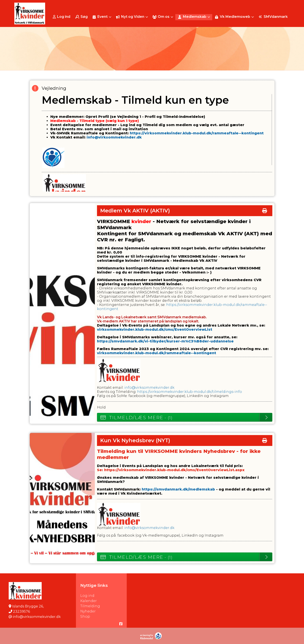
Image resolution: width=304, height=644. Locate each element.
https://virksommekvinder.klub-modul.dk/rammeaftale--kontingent (197, 133)
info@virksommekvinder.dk (114, 137)
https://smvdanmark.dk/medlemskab (178, 489)
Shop (85, 616)
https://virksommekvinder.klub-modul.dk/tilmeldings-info (190, 392)
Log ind (62, 17)
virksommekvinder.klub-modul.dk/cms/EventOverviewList (155, 330)
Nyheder (88, 611)
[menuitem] (62, 17)
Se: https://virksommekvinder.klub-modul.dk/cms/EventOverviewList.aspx (171, 470)
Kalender (89, 601)
